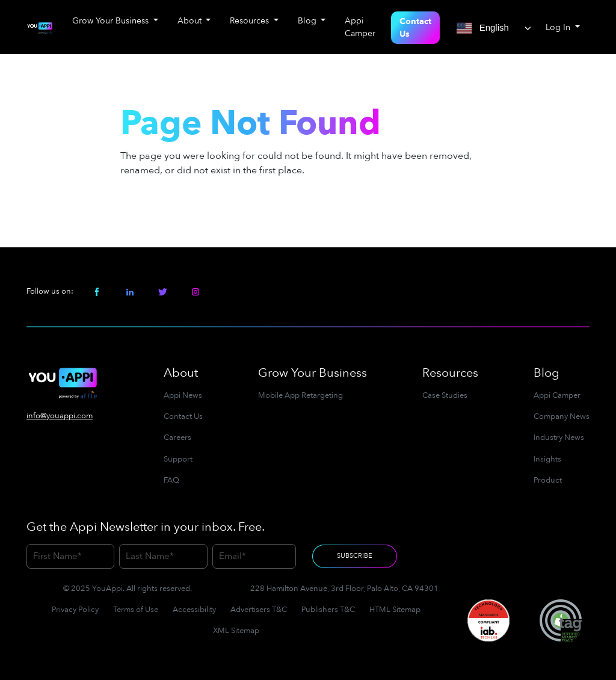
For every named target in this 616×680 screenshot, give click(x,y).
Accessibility (194, 610)
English (483, 28)
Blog (547, 373)
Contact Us (415, 28)
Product (548, 480)
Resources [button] (251, 21)
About (181, 373)
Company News (562, 416)
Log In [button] (559, 27)
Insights (547, 459)
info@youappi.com (60, 416)
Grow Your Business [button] (112, 21)
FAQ (171, 480)
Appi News (183, 395)
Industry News (559, 437)
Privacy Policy (75, 610)
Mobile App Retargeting (300, 395)
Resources (450, 373)
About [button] (191, 21)
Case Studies (445, 395)
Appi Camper (360, 27)
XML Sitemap (236, 631)
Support (178, 459)
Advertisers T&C (259, 610)
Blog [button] (308, 21)
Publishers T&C (328, 610)
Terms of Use (136, 610)
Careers (177, 437)
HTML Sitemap (395, 610)
